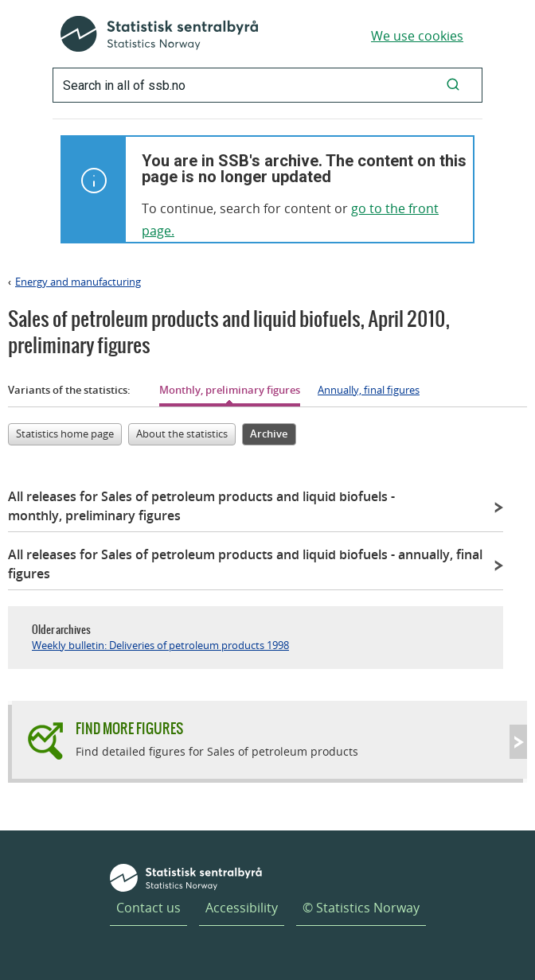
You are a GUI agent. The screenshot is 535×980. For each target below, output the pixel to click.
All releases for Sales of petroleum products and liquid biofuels (201, 506)
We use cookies (417, 36)
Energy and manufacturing (78, 282)
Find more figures (129, 728)
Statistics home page (65, 434)
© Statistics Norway (361, 908)
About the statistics (182, 434)
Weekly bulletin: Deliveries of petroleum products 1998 (160, 645)
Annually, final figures (369, 390)
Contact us (148, 908)
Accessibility (242, 908)
